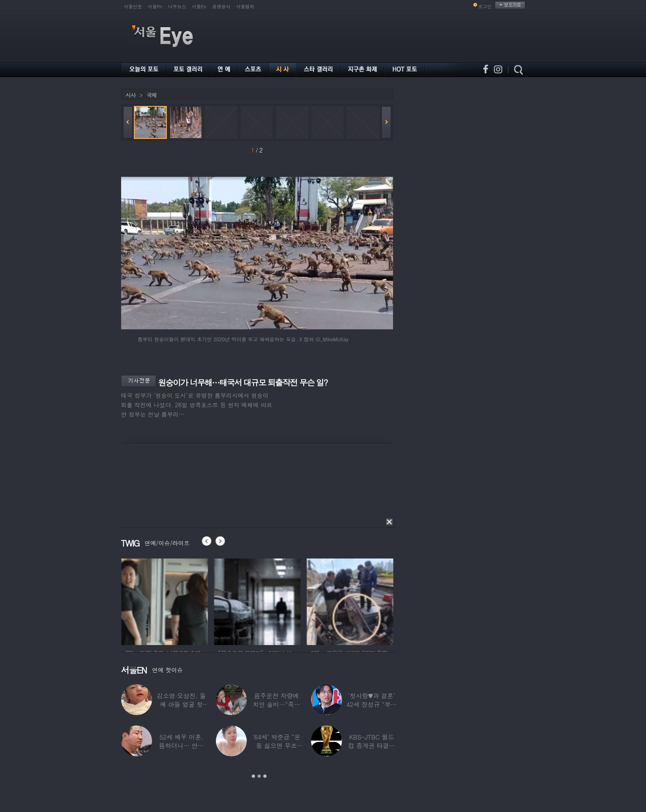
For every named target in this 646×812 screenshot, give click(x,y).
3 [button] (265, 776)
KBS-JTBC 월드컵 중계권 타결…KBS (372, 745)
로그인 (485, 6)
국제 (152, 95)
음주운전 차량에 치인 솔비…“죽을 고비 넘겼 (276, 704)
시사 (131, 95)
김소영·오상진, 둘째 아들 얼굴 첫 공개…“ (181, 704)
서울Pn (155, 6)
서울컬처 (245, 6)
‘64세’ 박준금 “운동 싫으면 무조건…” (276, 745)
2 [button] (259, 776)
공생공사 (221, 6)
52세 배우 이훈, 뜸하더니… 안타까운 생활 (181, 745)
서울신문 (133, 6)
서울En (199, 6)
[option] (180, 601)
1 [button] (253, 776)
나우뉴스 (177, 6)
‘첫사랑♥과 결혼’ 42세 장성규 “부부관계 (371, 704)
